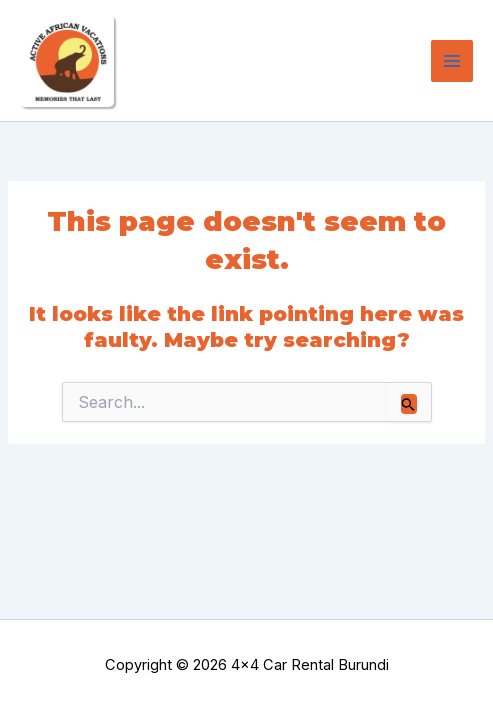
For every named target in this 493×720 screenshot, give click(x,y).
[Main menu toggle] (452, 61)
